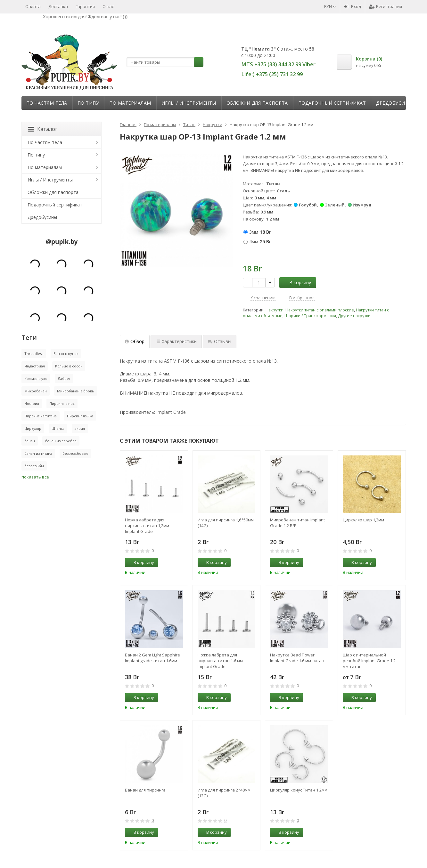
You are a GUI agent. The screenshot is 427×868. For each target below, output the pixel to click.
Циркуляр (33, 428)
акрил (80, 428)
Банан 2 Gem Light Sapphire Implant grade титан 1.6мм (152, 658)
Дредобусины (394, 103)
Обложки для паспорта (257, 103)
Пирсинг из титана (41, 416)
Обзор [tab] (135, 341)
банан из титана (38, 453)
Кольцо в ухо (36, 378)
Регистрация (386, 6)
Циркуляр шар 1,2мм (363, 520)
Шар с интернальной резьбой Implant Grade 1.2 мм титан (369, 661)
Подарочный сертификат (332, 103)
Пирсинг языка (80, 416)
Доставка (58, 6)
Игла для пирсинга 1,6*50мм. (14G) (226, 523)
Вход (353, 6)
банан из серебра (61, 441)
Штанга (58, 428)
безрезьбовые (75, 453)
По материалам (130, 103)
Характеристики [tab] (176, 341)
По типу (88, 103)
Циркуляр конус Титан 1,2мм (299, 790)
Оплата (33, 6)
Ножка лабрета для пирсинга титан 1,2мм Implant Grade (147, 526)
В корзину (297, 282)
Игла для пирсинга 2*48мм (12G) (224, 793)
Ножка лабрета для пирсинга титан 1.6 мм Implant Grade (220, 661)
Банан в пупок (66, 354)
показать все (35, 477)
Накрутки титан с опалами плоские (320, 310)
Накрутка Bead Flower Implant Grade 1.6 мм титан (297, 658)
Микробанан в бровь (76, 391)
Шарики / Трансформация (310, 316)
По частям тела (47, 103)
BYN (330, 6)
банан (30, 441)
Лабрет (64, 378)
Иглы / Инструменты (189, 103)
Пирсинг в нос (62, 403)
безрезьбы (34, 466)
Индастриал (35, 366)
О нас (108, 6)
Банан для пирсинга (145, 790)
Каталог (43, 129)
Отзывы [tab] (220, 341)
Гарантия (85, 6)
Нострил (32, 403)
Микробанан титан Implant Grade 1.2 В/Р (297, 523)
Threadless (34, 354)
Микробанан (36, 391)
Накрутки (275, 310)
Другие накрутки (354, 316)
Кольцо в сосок (69, 366)
